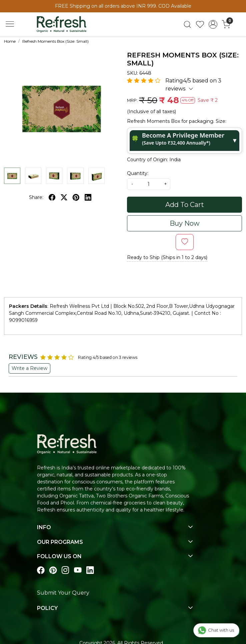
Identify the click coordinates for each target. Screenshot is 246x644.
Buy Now (185, 223)
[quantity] (149, 184)
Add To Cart (185, 205)
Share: (36, 197)
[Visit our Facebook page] (41, 571)
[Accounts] (213, 24)
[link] (187, 24)
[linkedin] (88, 197)
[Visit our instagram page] (65, 571)
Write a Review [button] (29, 368)
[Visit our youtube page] (78, 571)
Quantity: (138, 173)
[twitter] (64, 197)
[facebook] (52, 197)
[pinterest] (76, 197)
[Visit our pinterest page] (53, 571)
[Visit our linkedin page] (90, 571)
